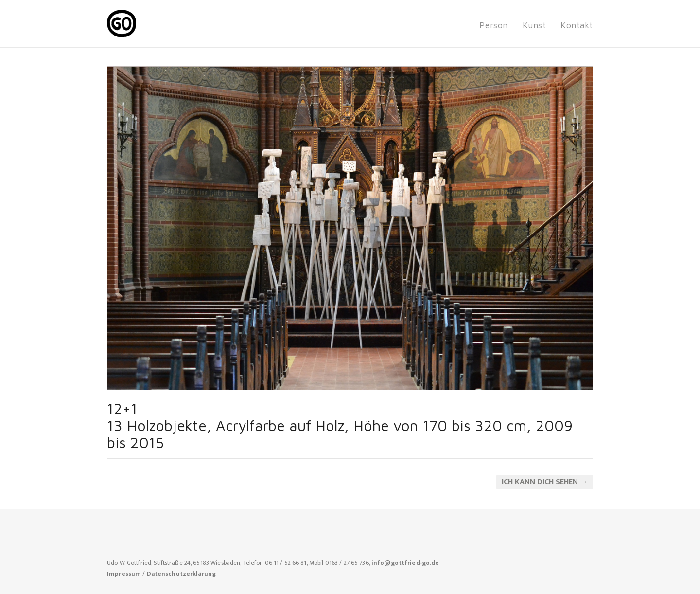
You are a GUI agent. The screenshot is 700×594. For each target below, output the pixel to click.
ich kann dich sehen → (545, 482)
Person (493, 25)
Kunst (534, 25)
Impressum (124, 574)
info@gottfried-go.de (405, 563)
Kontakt (577, 25)
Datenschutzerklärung (182, 574)
